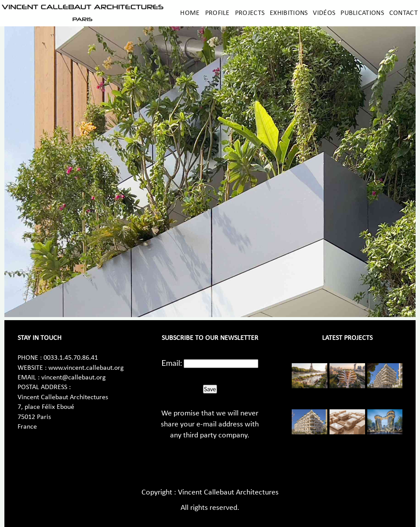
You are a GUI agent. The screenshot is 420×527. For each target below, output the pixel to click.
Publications (362, 13)
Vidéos (324, 13)
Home (190, 13)
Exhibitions (289, 13)
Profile (217, 13)
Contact (404, 13)
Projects (250, 13)
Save (210, 389)
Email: (172, 363)
